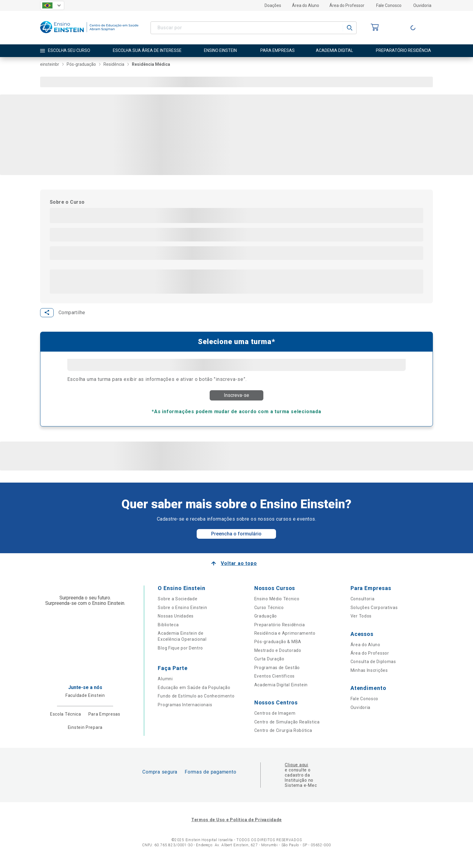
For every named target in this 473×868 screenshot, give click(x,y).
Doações (273, 5)
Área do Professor (347, 5)
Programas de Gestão (277, 673)
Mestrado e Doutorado (278, 656)
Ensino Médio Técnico (277, 605)
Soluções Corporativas (374, 613)
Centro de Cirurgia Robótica (283, 736)
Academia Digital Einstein (281, 690)
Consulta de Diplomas (373, 667)
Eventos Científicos (275, 681)
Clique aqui (296, 771)
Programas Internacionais (185, 710)
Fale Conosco (389, 5)
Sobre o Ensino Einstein (182, 613)
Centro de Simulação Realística (287, 727)
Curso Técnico (269, 613)
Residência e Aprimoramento (285, 639)
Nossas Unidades (176, 621)
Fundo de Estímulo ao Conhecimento (196, 701)
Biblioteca (168, 630)
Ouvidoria (422, 5)
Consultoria (363, 605)
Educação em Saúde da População (194, 693)
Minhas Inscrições (369, 676)
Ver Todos (361, 621)
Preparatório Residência (280, 630)
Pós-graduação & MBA (278, 647)
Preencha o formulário (236, 539)
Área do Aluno (306, 5)
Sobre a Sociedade (178, 605)
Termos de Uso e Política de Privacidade (237, 825)
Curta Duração (269, 665)
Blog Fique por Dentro (180, 653)
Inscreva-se (237, 397)
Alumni (165, 685)
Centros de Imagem (275, 719)
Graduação (266, 621)
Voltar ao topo (239, 569)
